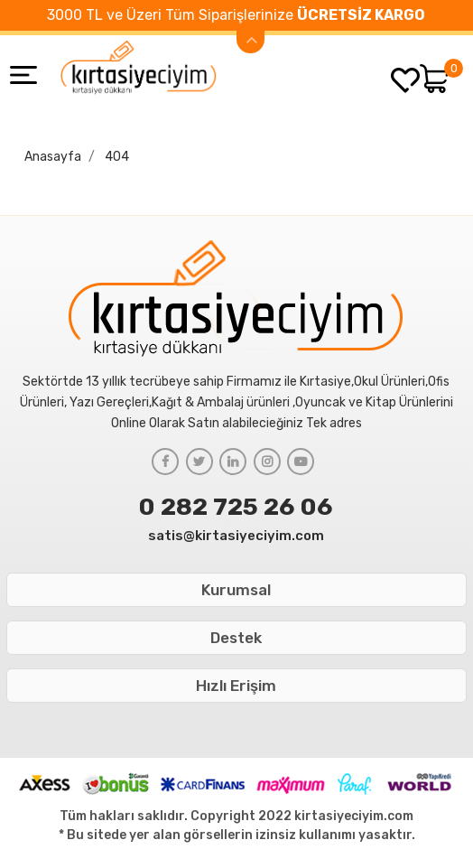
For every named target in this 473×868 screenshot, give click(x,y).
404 (117, 157)
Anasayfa (53, 157)
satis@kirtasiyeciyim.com (236, 536)
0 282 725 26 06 (236, 507)
